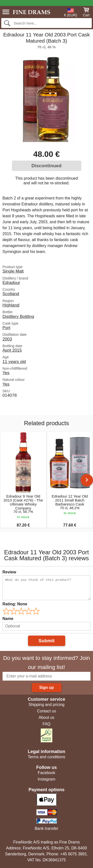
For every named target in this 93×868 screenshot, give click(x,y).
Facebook (46, 773)
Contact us (46, 711)
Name (8, 619)
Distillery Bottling (18, 316)
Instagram (46, 779)
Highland (11, 305)
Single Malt (13, 271)
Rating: (15, 604)
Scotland (11, 294)
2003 (7, 339)
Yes (6, 373)
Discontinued (47, 166)
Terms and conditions (46, 757)
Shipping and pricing (46, 705)
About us (46, 717)
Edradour (11, 282)
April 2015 (12, 350)
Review (9, 572)
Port (6, 328)
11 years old (14, 362)
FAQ (46, 724)
